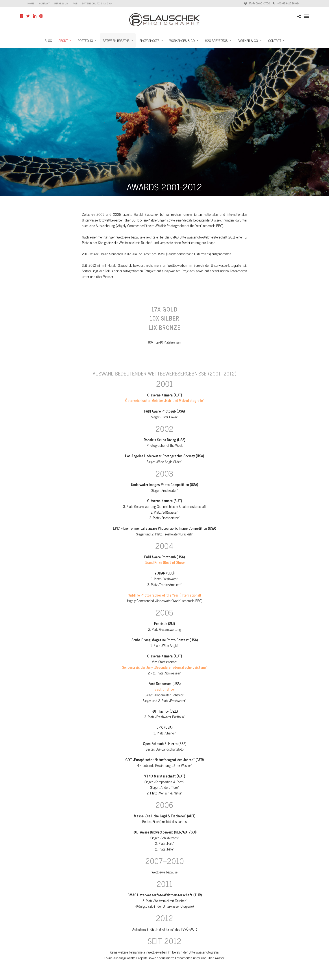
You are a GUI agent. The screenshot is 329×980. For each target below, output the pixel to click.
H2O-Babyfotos (216, 40)
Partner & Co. (248, 40)
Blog (48, 40)
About (63, 40)
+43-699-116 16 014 (286, 3)
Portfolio (85, 40)
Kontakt (44, 3)
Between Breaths (116, 40)
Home (31, 3)
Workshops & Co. (182, 40)
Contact (275, 40)
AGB (75, 3)
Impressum (61, 3)
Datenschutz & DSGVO (97, 3)
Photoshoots (149, 40)
